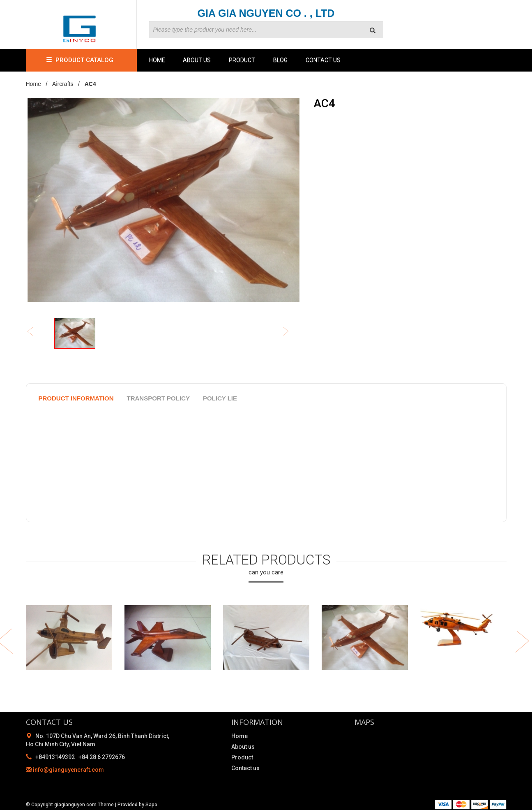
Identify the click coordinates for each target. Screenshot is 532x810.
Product (242, 60)
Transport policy (158, 398)
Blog (280, 60)
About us (197, 60)
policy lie (220, 398)
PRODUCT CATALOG (81, 60)
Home (157, 60)
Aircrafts (63, 84)
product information (76, 398)
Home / (38, 84)
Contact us (323, 60)
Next (291, 332)
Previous (36, 332)
